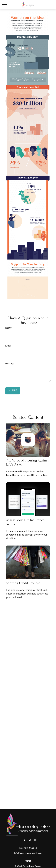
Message (10, 364)
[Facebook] (20, 840)
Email (8, 346)
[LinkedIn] (25, 840)
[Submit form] (13, 391)
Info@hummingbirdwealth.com (28, 853)
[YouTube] (30, 840)
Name (8, 328)
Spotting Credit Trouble (23, 583)
